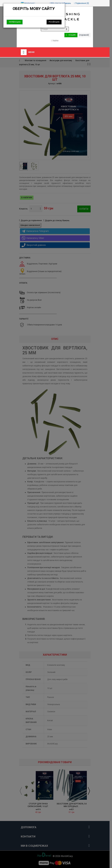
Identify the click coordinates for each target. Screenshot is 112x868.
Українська (15, 22)
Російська (54, 22)
